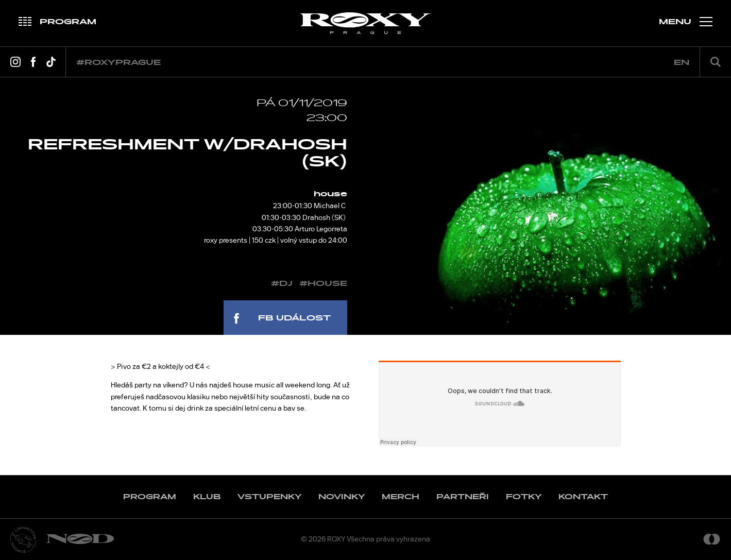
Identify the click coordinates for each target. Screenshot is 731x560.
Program (150, 497)
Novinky (342, 497)
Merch (401, 497)
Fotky (524, 497)
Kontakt (583, 497)
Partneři (463, 497)
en (682, 63)
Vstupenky (269, 497)
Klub (207, 497)
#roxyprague (118, 63)
